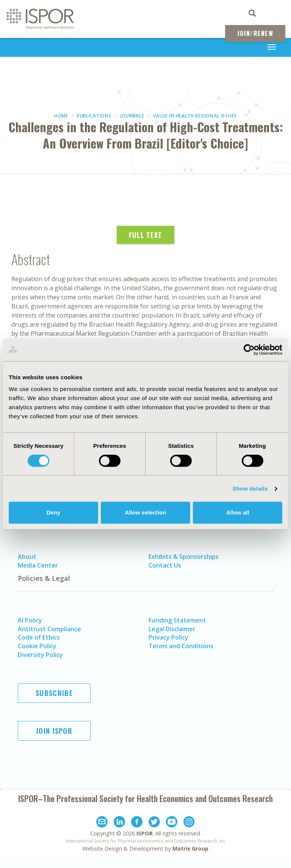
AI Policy (30, 620)
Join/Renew (255, 33)
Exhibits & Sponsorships (184, 557)
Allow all (238, 512)
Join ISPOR (54, 731)
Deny (53, 512)
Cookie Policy (37, 646)
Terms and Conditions (181, 646)
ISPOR (145, 833)
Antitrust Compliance (49, 629)
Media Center (38, 565)
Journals (133, 116)
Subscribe (54, 693)
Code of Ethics (39, 637)
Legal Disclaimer (172, 629)
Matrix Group (190, 848)
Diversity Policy (40, 655)
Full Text (146, 235)
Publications (94, 116)
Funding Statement (177, 620)
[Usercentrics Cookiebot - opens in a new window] (249, 350)
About (27, 557)
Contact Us (165, 565)
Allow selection (145, 512)
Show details (250, 489)
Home (61, 116)
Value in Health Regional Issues (195, 116)
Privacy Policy (168, 637)
